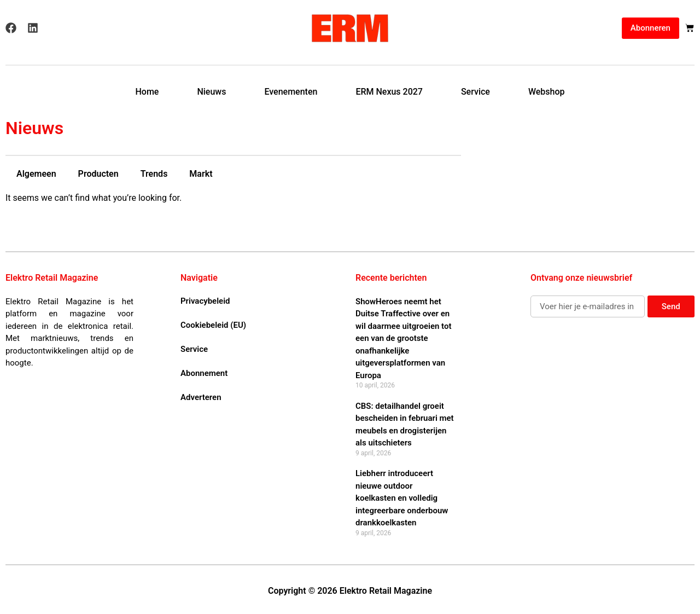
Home (147, 92)
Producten (98, 174)
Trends (154, 174)
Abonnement (204, 373)
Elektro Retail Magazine (52, 278)
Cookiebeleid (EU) (213, 325)
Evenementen (291, 92)
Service (476, 92)
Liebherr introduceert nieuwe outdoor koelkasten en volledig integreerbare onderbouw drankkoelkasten (402, 498)
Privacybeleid (205, 301)
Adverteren (201, 397)
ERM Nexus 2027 (389, 92)
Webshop (547, 92)
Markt (201, 174)
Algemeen (36, 174)
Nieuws (211, 92)
